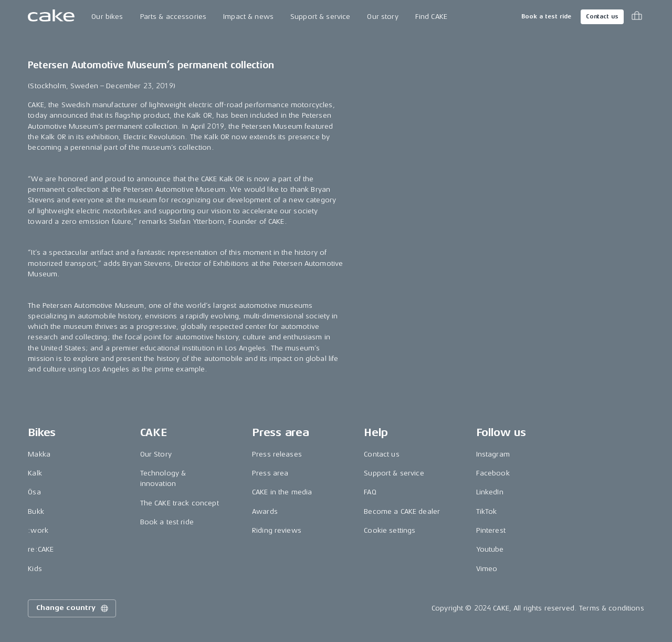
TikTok (487, 511)
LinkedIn (490, 492)
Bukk (36, 511)
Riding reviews (277, 530)
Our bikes (107, 17)
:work (38, 530)
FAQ (370, 492)
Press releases (277, 454)
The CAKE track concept (180, 503)
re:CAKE (41, 549)
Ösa (34, 492)
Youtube (490, 549)
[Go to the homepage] (51, 17)
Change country (73, 608)
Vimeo (487, 569)
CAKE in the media (282, 492)
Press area (270, 473)
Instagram (493, 454)
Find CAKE (431, 17)
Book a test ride (546, 17)
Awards (265, 511)
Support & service (320, 17)
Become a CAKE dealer (402, 511)
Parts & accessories (174, 17)
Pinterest (491, 530)
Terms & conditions (612, 608)
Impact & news (248, 17)
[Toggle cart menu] (637, 17)
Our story (382, 17)
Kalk (35, 473)
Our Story (156, 454)
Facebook (493, 473)
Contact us (602, 17)
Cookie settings (390, 530)
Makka (39, 454)
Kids (35, 569)
